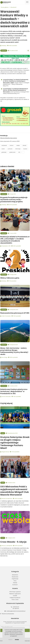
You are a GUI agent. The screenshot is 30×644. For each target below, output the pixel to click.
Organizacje (15, 579)
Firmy (15, 581)
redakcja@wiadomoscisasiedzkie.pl (16, 611)
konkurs (12, 145)
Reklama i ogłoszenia (15, 594)
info (19, 152)
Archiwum (15, 585)
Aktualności (13, 7)
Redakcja (4, 46)
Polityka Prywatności (15, 598)
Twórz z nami (15, 600)
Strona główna (5, 7)
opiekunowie (12, 152)
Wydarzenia (15, 577)
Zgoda (17, 640)
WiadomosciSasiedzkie (8, 614)
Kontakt (15, 596)
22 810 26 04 (16, 607)
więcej (10, 640)
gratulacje (4, 152)
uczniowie (10, 149)
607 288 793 (16, 608)
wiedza (18, 145)
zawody (24, 145)
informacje (18, 149)
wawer (3, 149)
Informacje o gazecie (15, 592)
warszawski (4, 145)
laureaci (25, 149)
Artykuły (15, 583)
